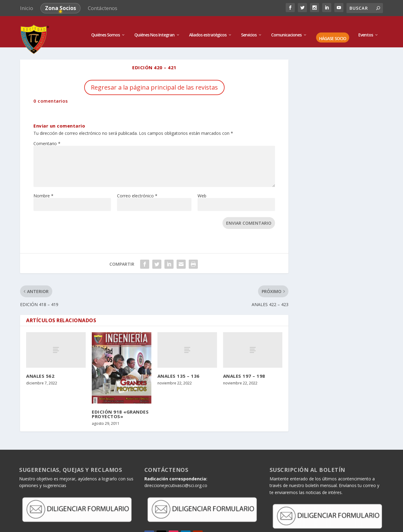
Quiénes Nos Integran (154, 28)
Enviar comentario (249, 216)
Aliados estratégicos (208, 28)
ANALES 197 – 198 (244, 369)
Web (202, 188)
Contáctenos (103, 8)
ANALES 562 (40, 369)
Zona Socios (60, 8)
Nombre (43, 188)
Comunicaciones (286, 28)
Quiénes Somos (105, 28)
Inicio (27, 8)
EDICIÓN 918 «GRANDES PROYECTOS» (120, 407)
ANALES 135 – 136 (179, 369)
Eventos (366, 28)
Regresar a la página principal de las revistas (154, 80)
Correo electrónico (137, 188)
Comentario (47, 136)
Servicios (249, 28)
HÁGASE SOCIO (333, 32)
